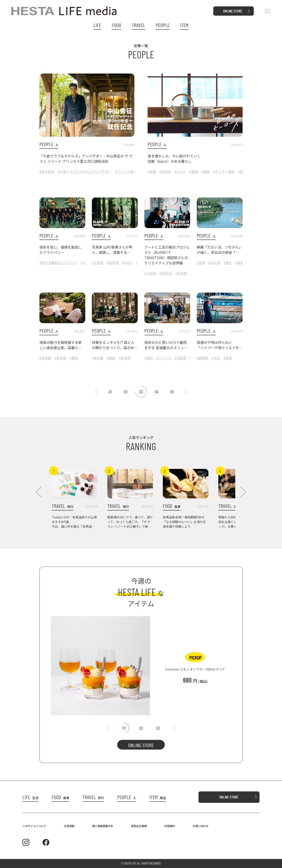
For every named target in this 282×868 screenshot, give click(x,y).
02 (126, 392)
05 (172, 392)
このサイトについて (34, 826)
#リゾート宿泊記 (128, 171)
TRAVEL (138, 25)
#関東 (74, 358)
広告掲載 (69, 826)
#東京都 (45, 358)
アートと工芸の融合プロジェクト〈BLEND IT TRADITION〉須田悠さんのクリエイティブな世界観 (167, 255)
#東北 (228, 263)
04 (157, 392)
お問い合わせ (200, 826)
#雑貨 (194, 171)
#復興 (240, 263)
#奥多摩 (113, 263)
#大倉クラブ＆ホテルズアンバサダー (85, 171)
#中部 (216, 358)
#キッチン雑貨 (224, 171)
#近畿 (152, 171)
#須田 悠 (166, 273)
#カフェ (180, 171)
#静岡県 (203, 358)
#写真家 (98, 263)
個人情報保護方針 (103, 826)
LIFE (97, 25)
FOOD (116, 25)
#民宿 (201, 263)
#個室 (206, 171)
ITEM (184, 25)
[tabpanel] (141, 663)
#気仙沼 (214, 263)
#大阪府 (165, 171)
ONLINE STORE (141, 745)
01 (110, 392)
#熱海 (228, 358)
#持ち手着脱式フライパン (58, 263)
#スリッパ (164, 358)
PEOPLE (163, 25)
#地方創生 (47, 171)
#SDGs (127, 263)
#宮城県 (180, 358)
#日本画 (181, 273)
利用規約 (170, 826)
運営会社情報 (139, 826)
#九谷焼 (150, 273)
